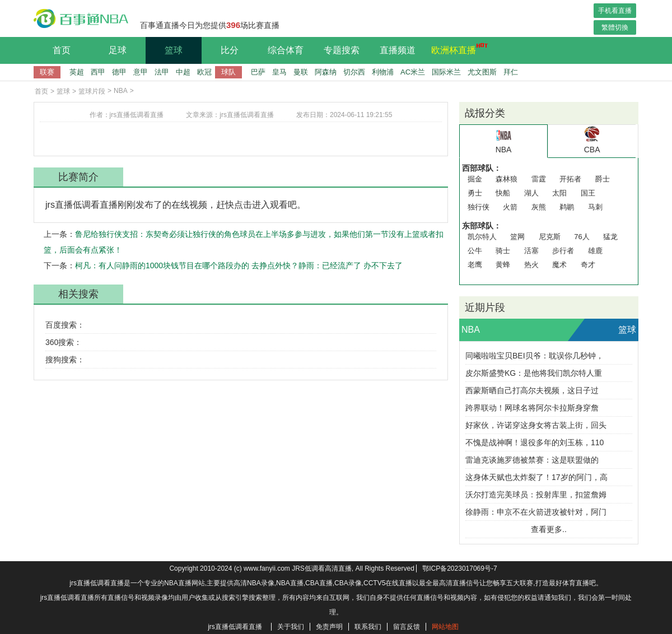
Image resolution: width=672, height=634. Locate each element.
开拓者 (570, 179)
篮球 (174, 50)
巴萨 (258, 72)
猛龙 (610, 237)
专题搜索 (342, 50)
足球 (118, 50)
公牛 (475, 251)
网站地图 (445, 627)
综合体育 (286, 50)
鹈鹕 (567, 207)
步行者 (563, 251)
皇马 (279, 72)
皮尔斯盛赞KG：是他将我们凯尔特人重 (534, 373)
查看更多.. (549, 529)
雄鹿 (595, 251)
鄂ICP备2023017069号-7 (459, 568)
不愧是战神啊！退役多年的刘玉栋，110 (535, 442)
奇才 (588, 265)
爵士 (603, 179)
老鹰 (475, 265)
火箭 (510, 207)
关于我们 (291, 627)
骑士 (503, 251)
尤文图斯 (482, 72)
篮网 (517, 237)
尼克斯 (550, 237)
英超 (77, 72)
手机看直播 (615, 11)
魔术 (559, 265)
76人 (582, 237)
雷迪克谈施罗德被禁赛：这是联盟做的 (532, 460)
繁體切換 (615, 27)
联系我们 (368, 627)
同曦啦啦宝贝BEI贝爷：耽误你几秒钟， (535, 356)
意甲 (141, 72)
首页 (62, 50)
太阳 (559, 193)
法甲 (162, 72)
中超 (183, 72)
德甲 (119, 72)
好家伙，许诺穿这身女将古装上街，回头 (536, 425)
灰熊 (539, 207)
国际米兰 (446, 72)
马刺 (595, 207)
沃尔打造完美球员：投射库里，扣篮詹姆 (536, 495)
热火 (531, 265)
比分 (230, 50)
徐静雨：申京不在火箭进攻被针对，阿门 (536, 512)
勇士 (475, 193)
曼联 (301, 72)
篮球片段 (92, 91)
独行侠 (479, 207)
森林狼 (507, 179)
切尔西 (354, 72)
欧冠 (204, 72)
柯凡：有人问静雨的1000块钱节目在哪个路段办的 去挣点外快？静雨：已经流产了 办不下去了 (239, 265)
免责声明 (329, 627)
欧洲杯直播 (456, 49)
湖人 (531, 193)
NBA (121, 91)
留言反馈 (407, 627)
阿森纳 (326, 72)
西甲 (98, 72)
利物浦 (383, 72)
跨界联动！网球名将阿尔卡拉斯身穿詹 (532, 408)
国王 (588, 193)
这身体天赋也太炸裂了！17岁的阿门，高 (536, 477)
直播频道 (398, 50)
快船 (503, 193)
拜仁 (511, 72)
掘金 (475, 179)
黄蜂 (503, 265)
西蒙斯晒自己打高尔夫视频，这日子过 (532, 390)
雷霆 (539, 179)
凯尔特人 (482, 237)
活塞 (531, 251)
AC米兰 (413, 72)
